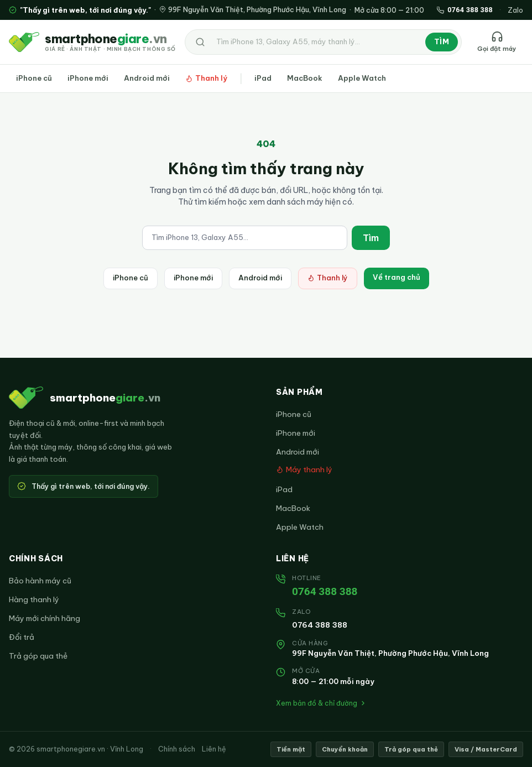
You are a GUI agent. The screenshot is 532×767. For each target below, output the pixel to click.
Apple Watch (362, 78)
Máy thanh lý (304, 469)
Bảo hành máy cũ (40, 581)
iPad (263, 78)
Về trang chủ (397, 277)
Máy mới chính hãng (45, 618)
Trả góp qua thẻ (38, 656)
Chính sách (177, 749)
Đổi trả (22, 637)
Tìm (442, 41)
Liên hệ (214, 749)
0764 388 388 (325, 591)
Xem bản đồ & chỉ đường (321, 703)
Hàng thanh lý (34, 599)
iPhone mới (88, 78)
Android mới (147, 78)
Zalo (515, 10)
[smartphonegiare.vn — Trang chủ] (92, 42)
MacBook (305, 78)
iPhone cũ (34, 78)
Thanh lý (206, 78)
